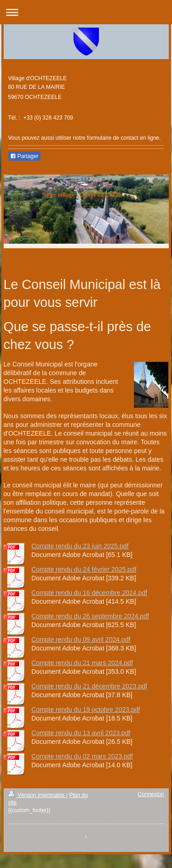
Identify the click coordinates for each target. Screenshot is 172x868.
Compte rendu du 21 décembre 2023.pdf (89, 686)
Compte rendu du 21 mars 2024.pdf (82, 663)
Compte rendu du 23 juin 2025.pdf (80, 546)
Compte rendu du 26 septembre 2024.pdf (90, 616)
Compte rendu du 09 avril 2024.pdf (81, 639)
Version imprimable (37, 795)
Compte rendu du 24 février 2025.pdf (84, 569)
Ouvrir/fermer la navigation (86, 12)
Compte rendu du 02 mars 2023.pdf (82, 756)
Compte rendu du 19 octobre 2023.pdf (86, 710)
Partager (24, 156)
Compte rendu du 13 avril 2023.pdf (81, 733)
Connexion (151, 794)
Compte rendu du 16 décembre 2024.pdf (89, 593)
